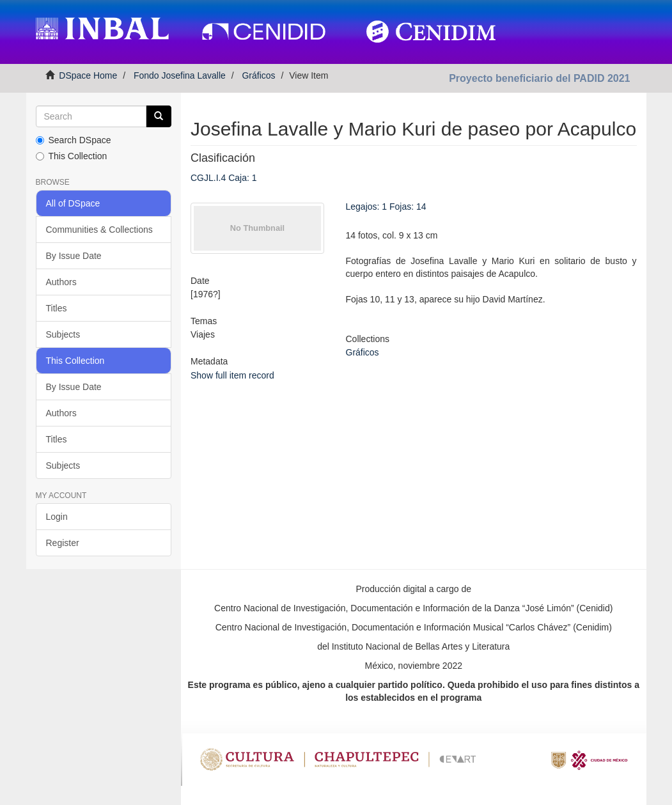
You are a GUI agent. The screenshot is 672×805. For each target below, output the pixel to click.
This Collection (72, 156)
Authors (61, 282)
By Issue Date (74, 256)
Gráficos (258, 75)
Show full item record (232, 375)
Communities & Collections (99, 230)
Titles (57, 308)
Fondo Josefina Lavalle (180, 75)
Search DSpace (74, 140)
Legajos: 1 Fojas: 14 (386, 207)
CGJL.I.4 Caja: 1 (224, 178)
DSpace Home (88, 75)
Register (63, 543)
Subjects (63, 334)
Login (57, 517)
